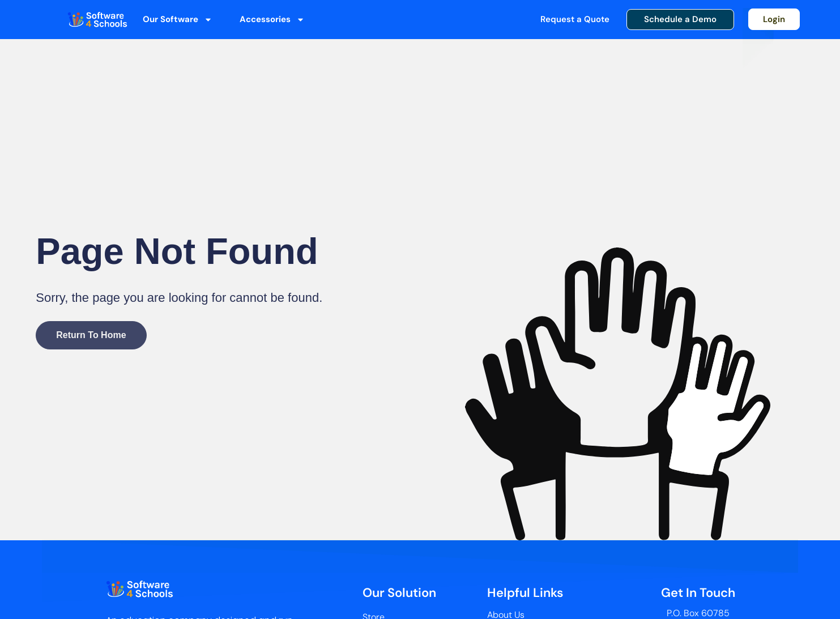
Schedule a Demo (680, 19)
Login (774, 19)
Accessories (272, 20)
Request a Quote (575, 19)
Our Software (178, 20)
